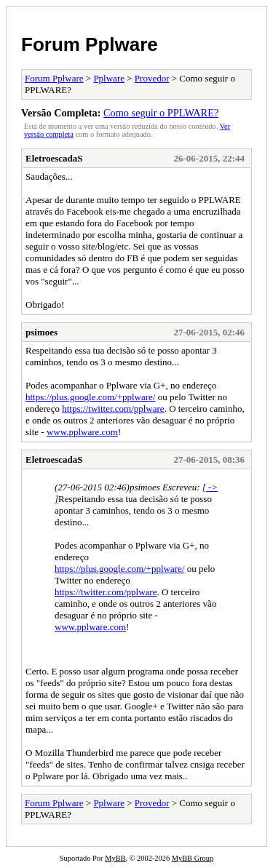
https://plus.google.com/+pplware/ (90, 397)
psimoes (41, 332)
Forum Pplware (90, 44)
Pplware (109, 78)
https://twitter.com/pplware (113, 409)
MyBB (115, 858)
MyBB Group (193, 858)
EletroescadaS (54, 158)
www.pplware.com (82, 432)
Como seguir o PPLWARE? (161, 113)
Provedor (152, 78)
